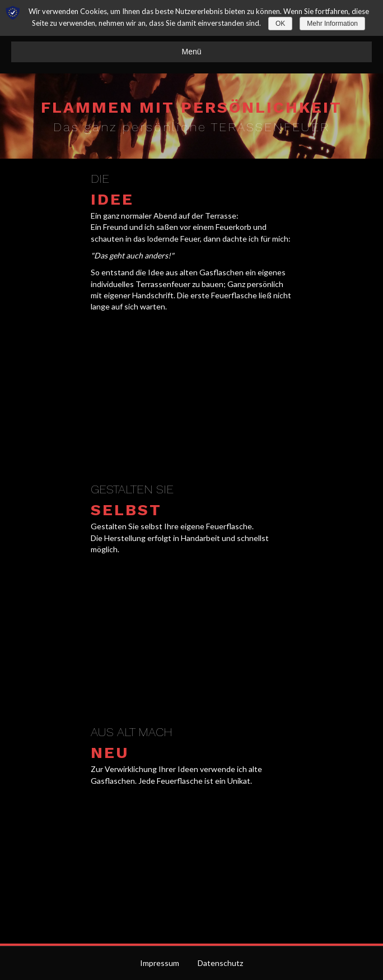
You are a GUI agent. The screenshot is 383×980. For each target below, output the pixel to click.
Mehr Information (332, 24)
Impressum (160, 963)
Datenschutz (220, 963)
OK (280, 24)
